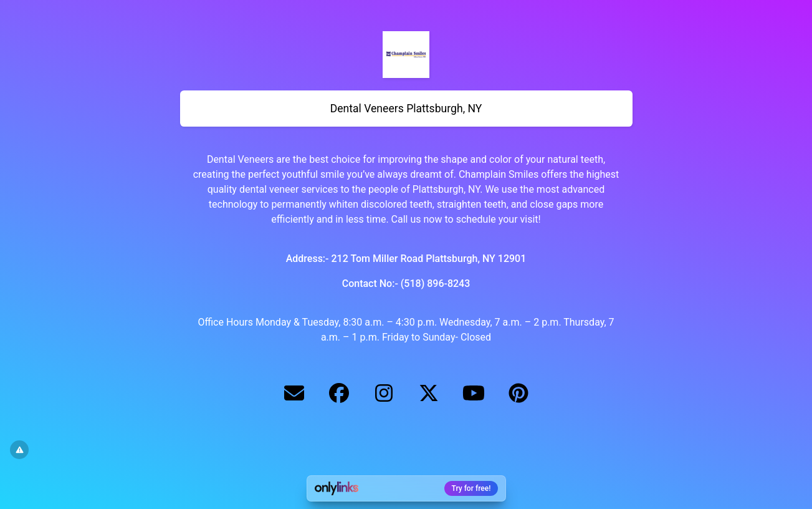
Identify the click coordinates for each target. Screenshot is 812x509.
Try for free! (471, 488)
